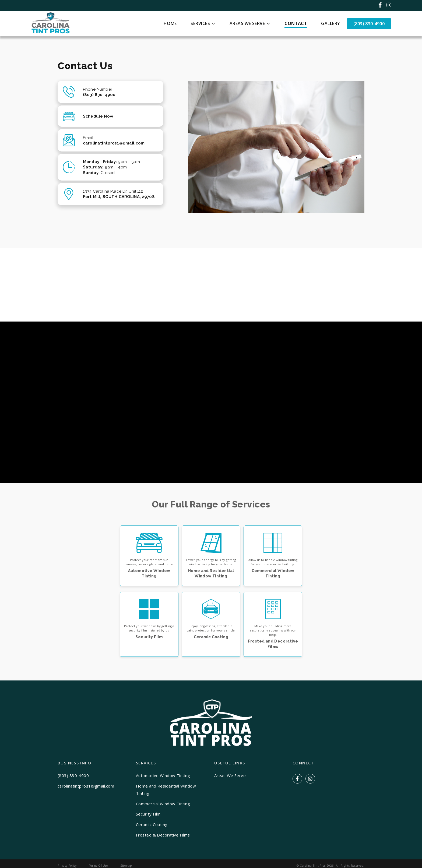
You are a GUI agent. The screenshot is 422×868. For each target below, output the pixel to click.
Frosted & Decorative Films (163, 835)
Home (170, 23)
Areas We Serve (247, 23)
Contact (296, 23)
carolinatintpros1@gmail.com (86, 786)
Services (200, 23)
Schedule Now (98, 116)
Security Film (148, 814)
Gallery (330, 23)
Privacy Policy (67, 866)
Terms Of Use (99, 866)
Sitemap (126, 866)
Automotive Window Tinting (163, 775)
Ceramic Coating (152, 824)
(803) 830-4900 (369, 24)
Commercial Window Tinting (163, 804)
